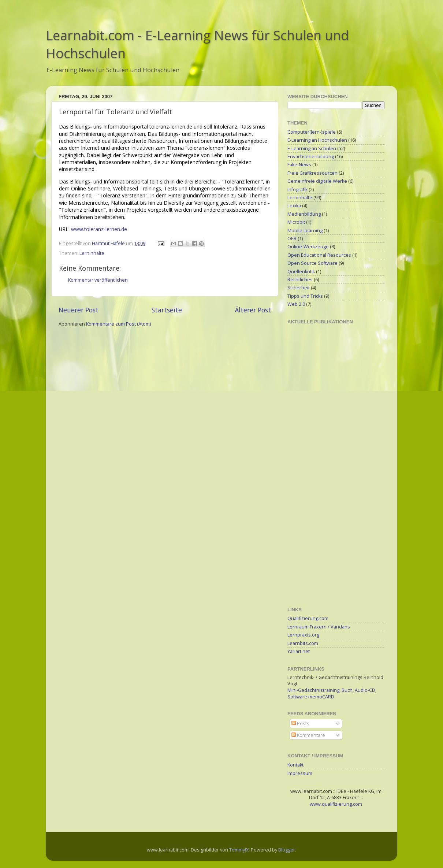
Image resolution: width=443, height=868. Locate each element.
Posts (300, 724)
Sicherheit (299, 288)
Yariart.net (299, 651)
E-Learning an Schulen (312, 149)
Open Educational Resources (319, 255)
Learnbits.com (303, 643)
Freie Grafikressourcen (312, 173)
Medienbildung (304, 214)
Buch (347, 690)
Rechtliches (300, 280)
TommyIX (239, 850)
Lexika (294, 206)
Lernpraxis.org (303, 635)
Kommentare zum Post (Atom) (118, 324)
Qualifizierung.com (308, 618)
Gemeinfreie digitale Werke (317, 181)
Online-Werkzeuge (308, 247)
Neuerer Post (79, 310)
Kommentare (308, 735)
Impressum (300, 773)
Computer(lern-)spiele (312, 132)
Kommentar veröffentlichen (98, 280)
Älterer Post (253, 310)
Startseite (167, 310)
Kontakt (295, 765)
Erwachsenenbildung (311, 157)
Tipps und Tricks (305, 296)
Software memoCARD (311, 697)
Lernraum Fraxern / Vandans (319, 627)
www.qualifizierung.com (336, 804)
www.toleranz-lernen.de (99, 229)
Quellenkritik (301, 272)
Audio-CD (365, 690)
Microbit (296, 222)
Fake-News (299, 165)
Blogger (287, 850)
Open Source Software (312, 263)
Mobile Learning (305, 231)
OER (292, 239)
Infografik (297, 190)
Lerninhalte (92, 253)
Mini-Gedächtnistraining (313, 690)
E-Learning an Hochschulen (317, 140)
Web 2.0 (296, 304)
